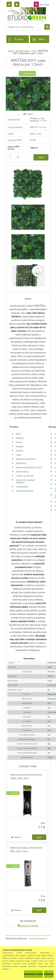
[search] (47, 27)
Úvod (11, 51)
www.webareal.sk (38, 938)
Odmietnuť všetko (33, 974)
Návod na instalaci (28, 926)
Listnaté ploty (22, 51)
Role (34, 51)
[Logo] (26, 15)
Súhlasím (49, 974)
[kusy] (11, 157)
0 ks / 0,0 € (44, 5)
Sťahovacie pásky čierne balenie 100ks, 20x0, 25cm (26, 776)
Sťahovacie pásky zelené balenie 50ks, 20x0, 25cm (26, 849)
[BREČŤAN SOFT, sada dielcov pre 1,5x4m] (28, 78)
